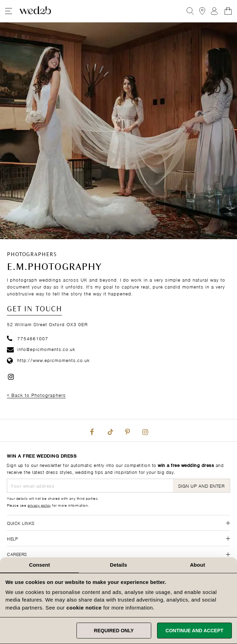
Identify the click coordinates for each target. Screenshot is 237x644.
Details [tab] (118, 565)
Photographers (32, 255)
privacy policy (39, 505)
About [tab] (197, 565)
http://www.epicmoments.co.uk (48, 360)
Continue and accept (195, 631)
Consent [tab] (39, 565)
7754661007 (28, 338)
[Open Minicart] (228, 11)
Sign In (214, 11)
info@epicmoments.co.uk (41, 349)
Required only (114, 631)
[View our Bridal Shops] (202, 11)
